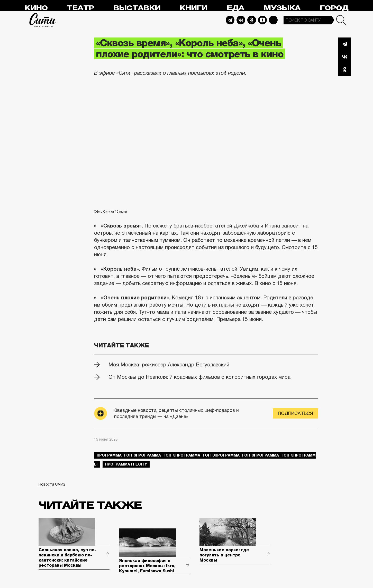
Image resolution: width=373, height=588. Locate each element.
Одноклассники (345, 70)
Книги (193, 8)
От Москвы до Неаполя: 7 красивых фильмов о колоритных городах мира (199, 377)
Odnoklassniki (252, 20)
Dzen (262, 20)
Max (273, 20)
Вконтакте (345, 57)
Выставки (137, 8)
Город (334, 8)
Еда (235, 8)
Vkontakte (241, 20)
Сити (43, 20)
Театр (80, 8)
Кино (36, 8)
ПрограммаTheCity (126, 464)
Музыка (282, 8)
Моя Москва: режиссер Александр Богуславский (169, 365)
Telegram (230, 20)
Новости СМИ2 (52, 484)
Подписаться (295, 413)
